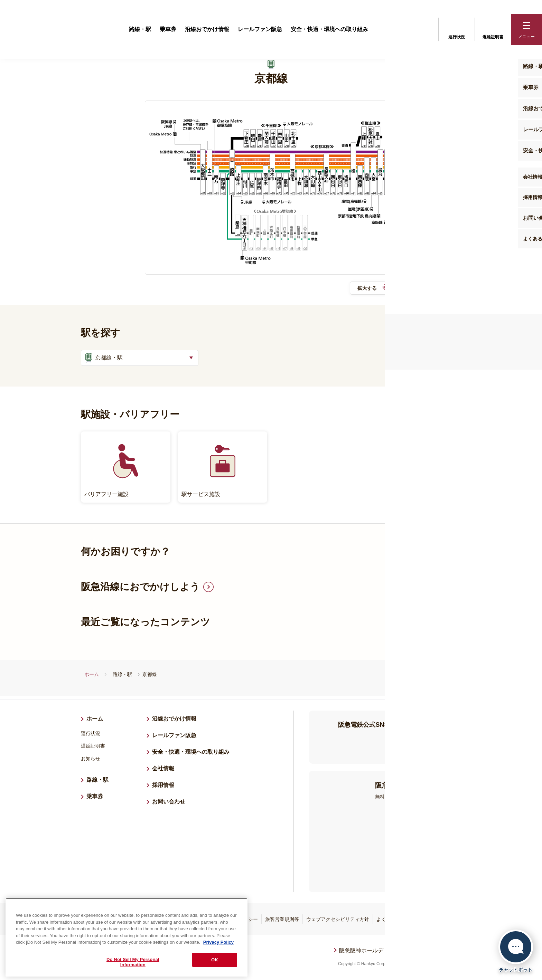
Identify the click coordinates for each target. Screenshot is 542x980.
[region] (127, 937)
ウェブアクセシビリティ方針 (338, 920)
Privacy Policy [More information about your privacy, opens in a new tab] (218, 942)
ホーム (92, 675)
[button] (526, 29)
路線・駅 (140, 29)
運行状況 (457, 29)
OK (215, 960)
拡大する (374, 290)
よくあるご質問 (393, 920)
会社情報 (163, 769)
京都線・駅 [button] (103, 359)
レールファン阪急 (260, 29)
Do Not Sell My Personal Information (133, 962)
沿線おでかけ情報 (207, 29)
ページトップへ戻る (453, 957)
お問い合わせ (169, 803)
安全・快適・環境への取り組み (329, 29)
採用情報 (166, 785)
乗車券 (168, 29)
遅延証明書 (493, 29)
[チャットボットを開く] (516, 951)
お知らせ (91, 760)
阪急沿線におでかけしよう (140, 588)
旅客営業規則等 (282, 920)
